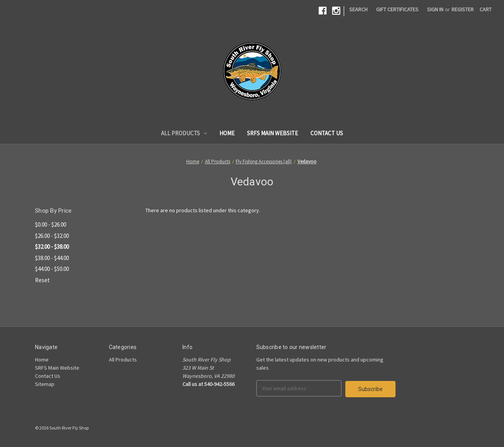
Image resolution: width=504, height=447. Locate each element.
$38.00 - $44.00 (52, 258)
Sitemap (45, 384)
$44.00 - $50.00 (52, 269)
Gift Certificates (397, 9)
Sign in (435, 9)
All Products (184, 133)
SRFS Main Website (272, 133)
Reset (42, 280)
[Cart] (486, 10)
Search (358, 9)
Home (227, 133)
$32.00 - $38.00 (52, 247)
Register (463, 9)
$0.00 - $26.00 (51, 224)
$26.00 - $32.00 (52, 236)
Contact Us (327, 133)
